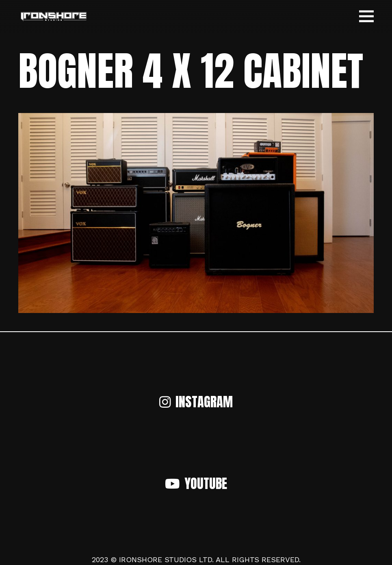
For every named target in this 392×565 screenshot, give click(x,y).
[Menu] (367, 16)
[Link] (53, 16)
